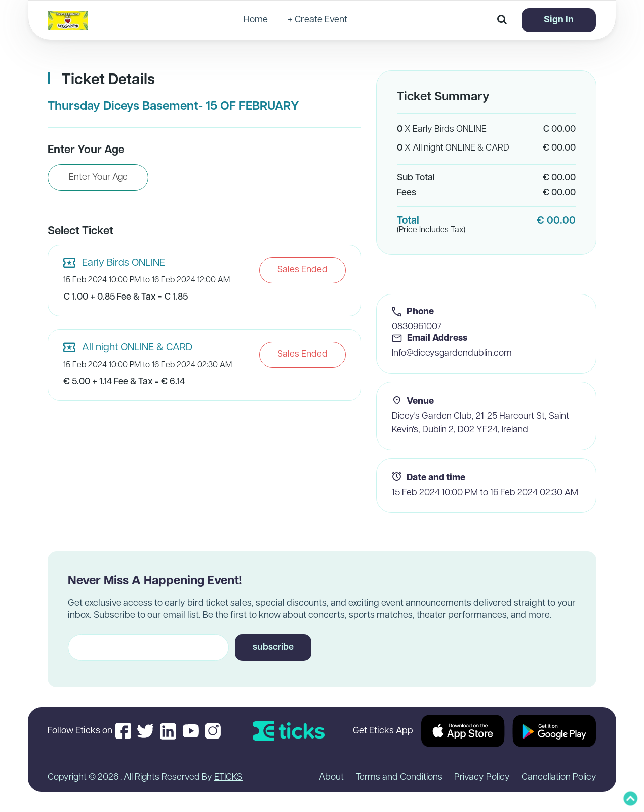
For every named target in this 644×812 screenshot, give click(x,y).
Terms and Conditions (399, 778)
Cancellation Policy (559, 778)
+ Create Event (317, 20)
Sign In (559, 20)
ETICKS (228, 778)
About (331, 778)
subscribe (273, 648)
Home (256, 20)
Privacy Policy (482, 778)
